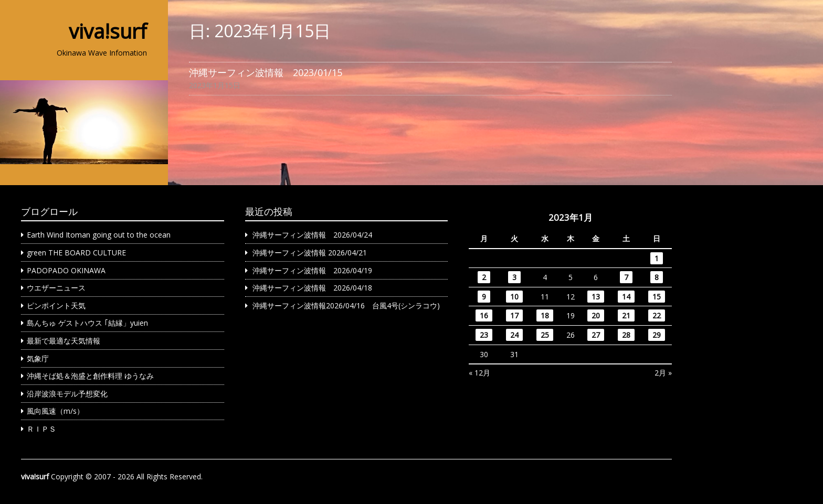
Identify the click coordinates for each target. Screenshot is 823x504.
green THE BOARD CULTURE (76, 253)
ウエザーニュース (56, 288)
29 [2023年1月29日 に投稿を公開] (657, 335)
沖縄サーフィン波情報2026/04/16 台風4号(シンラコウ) (346, 305)
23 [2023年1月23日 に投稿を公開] (484, 335)
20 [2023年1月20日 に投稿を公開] (596, 315)
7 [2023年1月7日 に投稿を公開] (626, 277)
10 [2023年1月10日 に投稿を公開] (514, 297)
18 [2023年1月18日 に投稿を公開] (545, 315)
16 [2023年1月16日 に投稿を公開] (484, 315)
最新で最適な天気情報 (64, 341)
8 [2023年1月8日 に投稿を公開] (657, 277)
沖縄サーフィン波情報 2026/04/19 (312, 270)
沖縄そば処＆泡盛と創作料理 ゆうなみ (90, 376)
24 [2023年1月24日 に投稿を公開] (514, 335)
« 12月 (479, 373)
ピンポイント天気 (56, 305)
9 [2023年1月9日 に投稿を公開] (484, 297)
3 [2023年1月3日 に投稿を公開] (514, 277)
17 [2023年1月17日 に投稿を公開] (514, 315)
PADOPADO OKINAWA (66, 270)
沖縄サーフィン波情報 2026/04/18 (312, 288)
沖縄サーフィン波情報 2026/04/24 (312, 235)
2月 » (663, 373)
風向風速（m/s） (55, 411)
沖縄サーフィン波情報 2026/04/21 (310, 253)
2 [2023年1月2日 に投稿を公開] (484, 277)
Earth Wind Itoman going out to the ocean (99, 235)
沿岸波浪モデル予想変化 (67, 394)
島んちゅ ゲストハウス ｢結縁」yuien (87, 323)
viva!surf (108, 31)
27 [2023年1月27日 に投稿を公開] (596, 335)
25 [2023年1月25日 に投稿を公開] (545, 335)
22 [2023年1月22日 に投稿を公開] (657, 315)
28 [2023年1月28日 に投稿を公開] (626, 335)
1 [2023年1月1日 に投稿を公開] (657, 258)
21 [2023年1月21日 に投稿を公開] (626, 315)
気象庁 (38, 358)
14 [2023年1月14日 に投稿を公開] (626, 297)
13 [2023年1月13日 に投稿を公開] (596, 297)
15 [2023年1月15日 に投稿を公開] (657, 297)
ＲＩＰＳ (41, 429)
